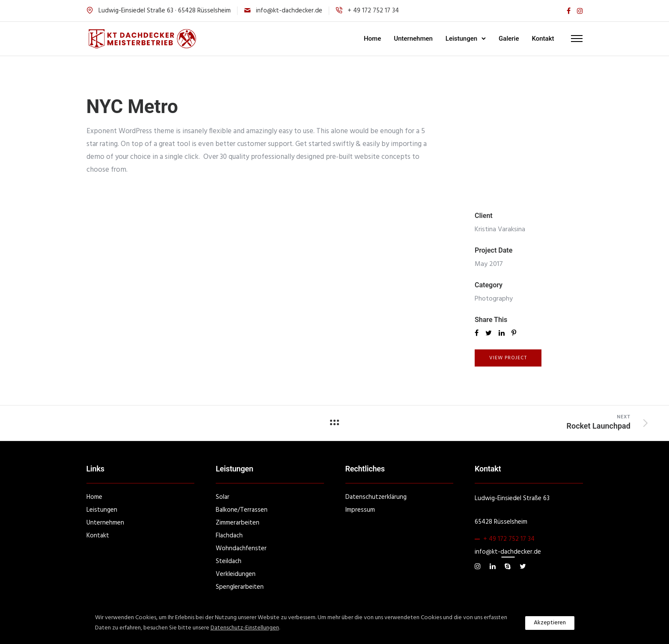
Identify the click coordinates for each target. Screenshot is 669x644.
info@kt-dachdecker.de (289, 11)
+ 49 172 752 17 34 (509, 539)
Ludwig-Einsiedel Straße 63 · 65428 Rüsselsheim (165, 11)
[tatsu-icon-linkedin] (494, 566)
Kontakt (543, 39)
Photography (494, 299)
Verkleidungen (236, 574)
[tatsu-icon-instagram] (580, 11)
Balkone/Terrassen (242, 510)
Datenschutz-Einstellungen (245, 628)
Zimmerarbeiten (238, 523)
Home (372, 39)
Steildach (229, 561)
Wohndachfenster (241, 549)
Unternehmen (413, 39)
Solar (223, 497)
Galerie (509, 39)
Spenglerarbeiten (240, 587)
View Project (508, 358)
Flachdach (229, 536)
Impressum (360, 510)
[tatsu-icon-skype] (509, 566)
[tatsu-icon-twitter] (523, 566)
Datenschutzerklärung (376, 497)
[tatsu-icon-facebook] (569, 11)
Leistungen (461, 39)
